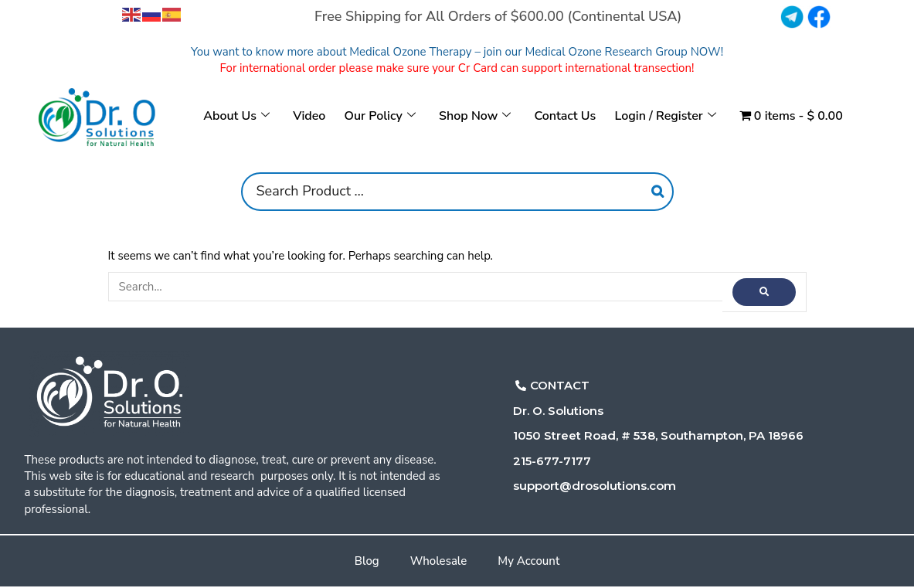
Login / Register (665, 116)
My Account (528, 561)
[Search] (657, 192)
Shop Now (475, 116)
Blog (367, 561)
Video (310, 116)
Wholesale (439, 561)
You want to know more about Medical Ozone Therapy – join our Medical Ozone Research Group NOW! (457, 52)
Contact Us (565, 116)
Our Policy (380, 116)
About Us (237, 116)
